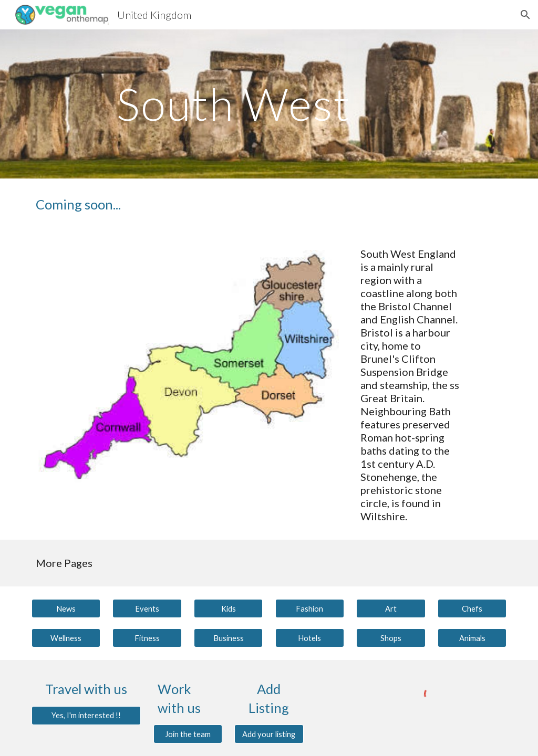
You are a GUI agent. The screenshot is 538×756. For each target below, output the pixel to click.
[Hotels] (310, 638)
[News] (66, 608)
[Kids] (228, 608)
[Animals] (472, 638)
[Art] (391, 608)
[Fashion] (310, 608)
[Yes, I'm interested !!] (86, 715)
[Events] (147, 608)
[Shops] (391, 638)
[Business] (228, 638)
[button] (525, 15)
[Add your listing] (269, 734)
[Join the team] (188, 734)
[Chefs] (472, 608)
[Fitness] (147, 638)
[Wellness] (66, 638)
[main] (249, 104)
